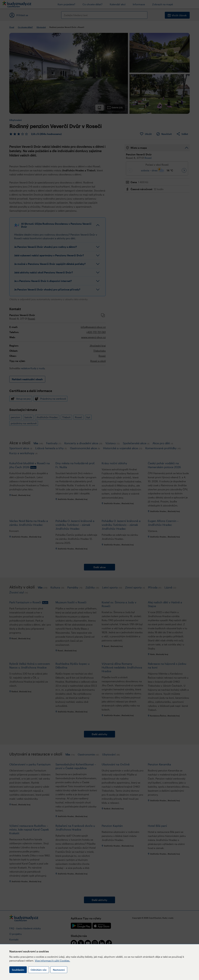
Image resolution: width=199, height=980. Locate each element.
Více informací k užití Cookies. (52, 961)
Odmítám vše (39, 970)
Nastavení (59, 970)
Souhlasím (18, 970)
